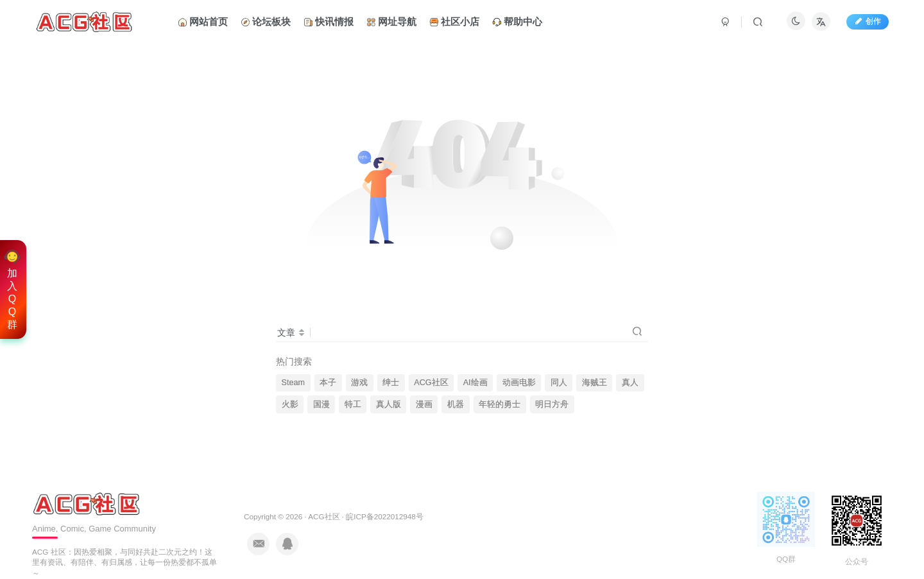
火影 (290, 404)
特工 (353, 404)
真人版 (389, 404)
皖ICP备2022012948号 (384, 516)
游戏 (359, 383)
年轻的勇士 (500, 404)
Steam (293, 383)
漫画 (424, 404)
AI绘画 (475, 383)
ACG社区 (431, 383)
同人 (559, 383)
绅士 (391, 383)
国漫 (321, 404)
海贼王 (595, 383)
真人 (630, 383)
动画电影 (519, 383)
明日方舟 (552, 404)
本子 (328, 383)
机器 (456, 404)
